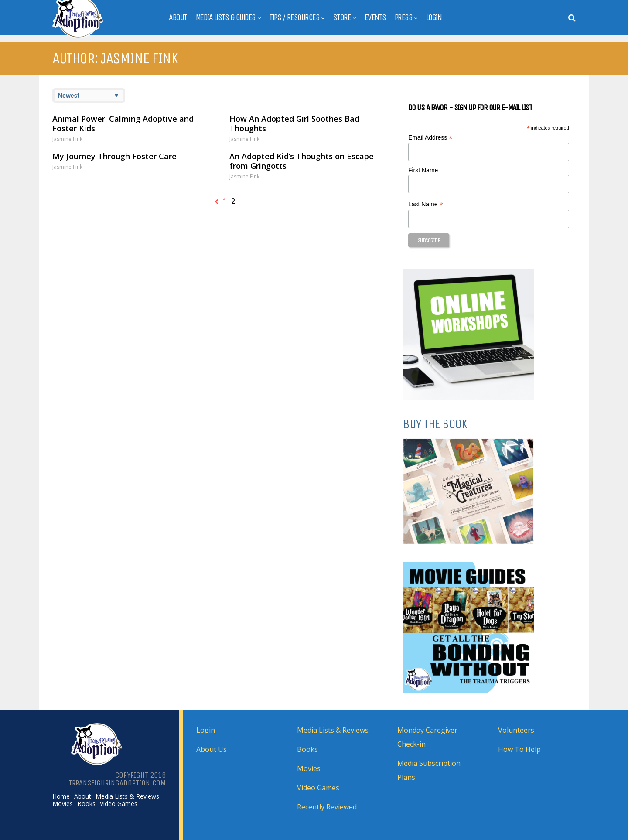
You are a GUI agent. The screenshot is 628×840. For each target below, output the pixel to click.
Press (404, 17)
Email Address (430, 138)
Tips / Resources (294, 17)
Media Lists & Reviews (127, 796)
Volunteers (516, 730)
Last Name (426, 204)
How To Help (519, 749)
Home (61, 796)
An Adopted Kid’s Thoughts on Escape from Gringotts (302, 161)
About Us (212, 749)
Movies (63, 804)
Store (342, 17)
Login (434, 17)
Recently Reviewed (327, 807)
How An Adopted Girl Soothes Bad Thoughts (294, 123)
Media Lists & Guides (226, 17)
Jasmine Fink (67, 139)
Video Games (119, 804)
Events (375, 17)
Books (86, 804)
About (178, 17)
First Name (423, 170)
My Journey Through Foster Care (114, 156)
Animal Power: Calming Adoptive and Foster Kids (123, 123)
